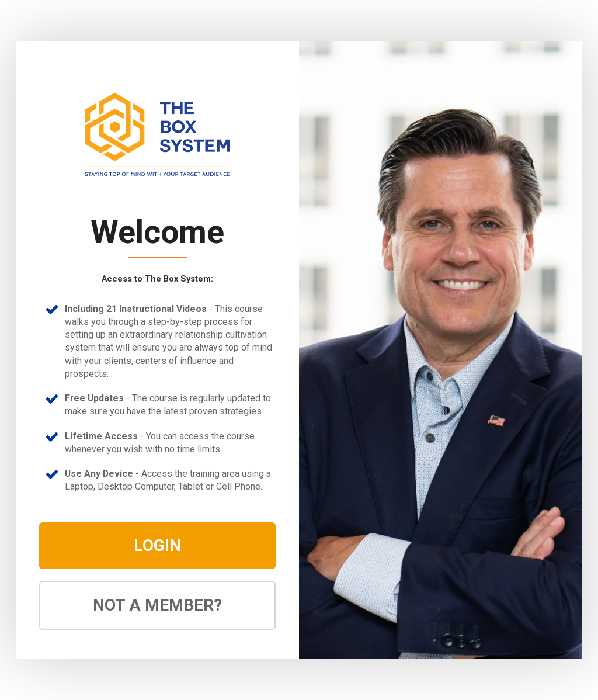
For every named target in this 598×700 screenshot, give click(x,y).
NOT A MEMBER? (157, 605)
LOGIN (157, 545)
